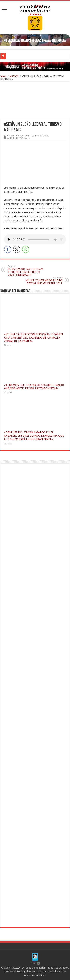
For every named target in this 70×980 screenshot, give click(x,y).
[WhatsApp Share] (26, 249)
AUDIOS (14, 76)
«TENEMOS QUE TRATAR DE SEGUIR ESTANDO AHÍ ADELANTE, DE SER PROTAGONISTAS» (34, 387)
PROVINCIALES (23, 138)
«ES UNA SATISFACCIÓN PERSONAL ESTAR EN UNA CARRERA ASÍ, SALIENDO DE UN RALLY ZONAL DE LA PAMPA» (34, 338)
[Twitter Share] (17, 249)
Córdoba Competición (18, 136)
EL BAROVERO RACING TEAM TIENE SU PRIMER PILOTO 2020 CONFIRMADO (27, 271)
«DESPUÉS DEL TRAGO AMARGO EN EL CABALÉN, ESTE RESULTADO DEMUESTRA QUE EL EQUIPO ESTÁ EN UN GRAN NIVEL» (34, 436)
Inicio (3, 76)
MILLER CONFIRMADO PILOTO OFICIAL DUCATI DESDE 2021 (43, 281)
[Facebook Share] (8, 249)
